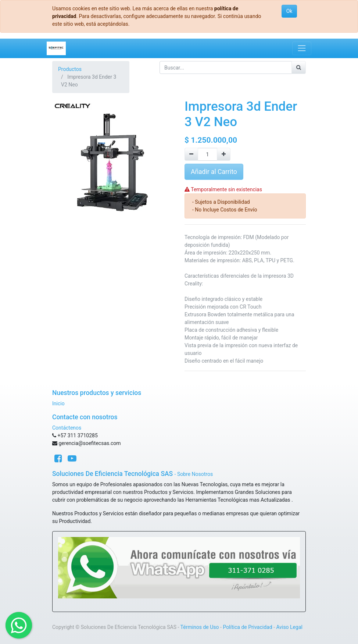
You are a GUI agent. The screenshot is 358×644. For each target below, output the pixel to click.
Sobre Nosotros (195, 474)
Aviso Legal (289, 627)
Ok (289, 11)
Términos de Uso (200, 627)
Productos (70, 69)
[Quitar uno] (191, 154)
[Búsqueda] (299, 67)
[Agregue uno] (224, 154)
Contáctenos (67, 428)
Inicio (58, 403)
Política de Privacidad (247, 627)
